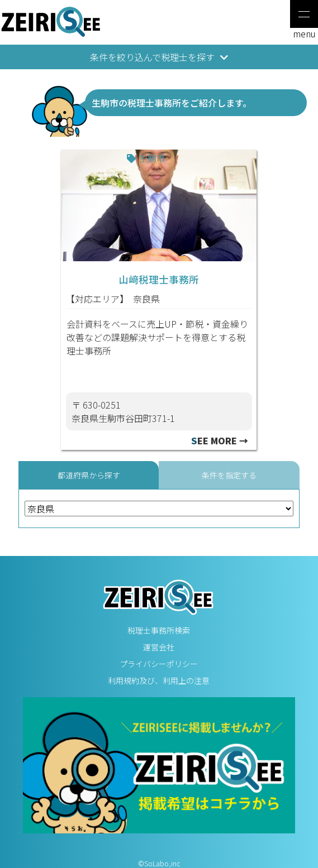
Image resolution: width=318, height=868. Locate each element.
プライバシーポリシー (159, 664)
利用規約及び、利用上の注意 (159, 680)
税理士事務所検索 (159, 630)
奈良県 (146, 299)
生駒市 (152, 158)
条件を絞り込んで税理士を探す (159, 57)
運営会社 (159, 647)
